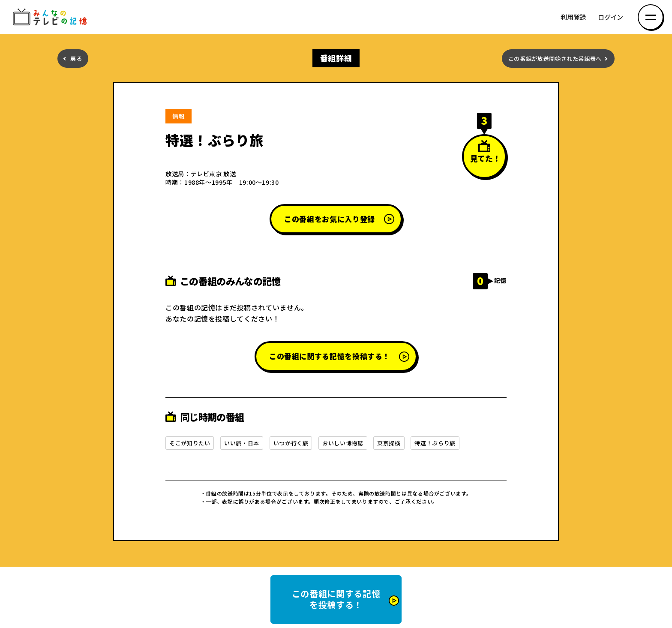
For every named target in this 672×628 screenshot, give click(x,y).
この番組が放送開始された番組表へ (555, 59)
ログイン (610, 17)
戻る (76, 59)
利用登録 (573, 17)
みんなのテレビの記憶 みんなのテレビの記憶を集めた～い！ (51, 17)
